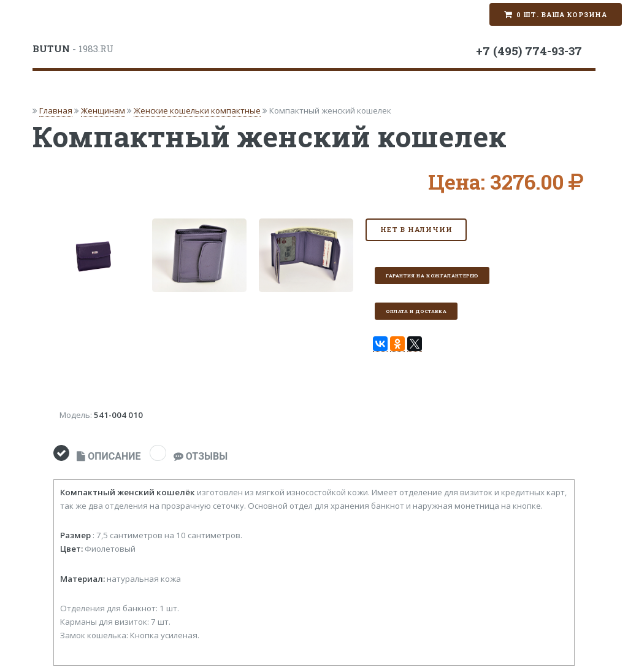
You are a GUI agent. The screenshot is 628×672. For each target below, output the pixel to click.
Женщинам (103, 110)
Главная (56, 110)
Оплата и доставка (416, 311)
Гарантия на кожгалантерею (432, 276)
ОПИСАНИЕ (109, 456)
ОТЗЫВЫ (201, 456)
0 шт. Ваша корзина (562, 15)
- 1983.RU (73, 48)
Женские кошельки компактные (197, 110)
